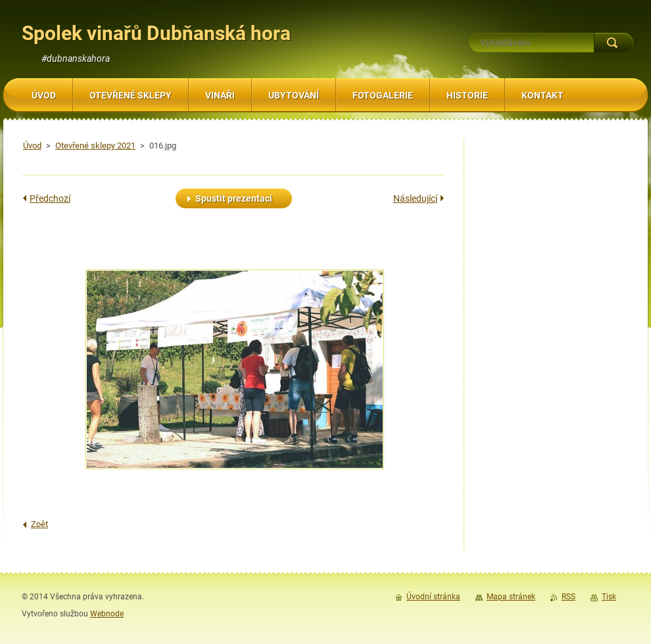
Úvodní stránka (433, 597)
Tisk (609, 597)
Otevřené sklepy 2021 (95, 146)
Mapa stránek (511, 597)
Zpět (39, 524)
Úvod (32, 146)
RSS (568, 597)
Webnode (107, 614)
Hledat (614, 43)
